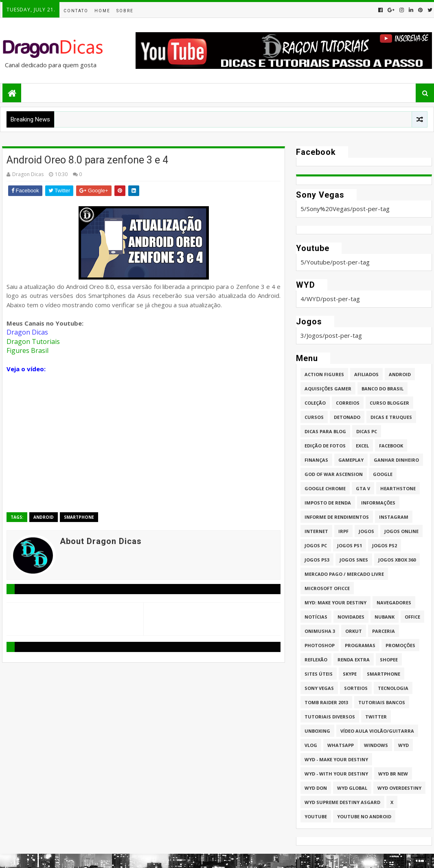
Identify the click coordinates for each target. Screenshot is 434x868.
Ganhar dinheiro (396, 460)
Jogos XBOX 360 (397, 560)
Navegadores (394, 603)
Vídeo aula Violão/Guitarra (377, 731)
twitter (376, 717)
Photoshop (320, 645)
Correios (348, 403)
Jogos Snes (354, 560)
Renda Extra (354, 660)
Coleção (315, 403)
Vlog (311, 745)
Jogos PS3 (317, 560)
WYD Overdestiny (399, 788)
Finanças (316, 460)
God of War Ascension (334, 474)
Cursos (314, 417)
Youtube (316, 816)
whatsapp (341, 745)
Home (102, 11)
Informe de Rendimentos (337, 517)
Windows (376, 745)
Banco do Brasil (382, 389)
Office (412, 617)
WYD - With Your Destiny (336, 774)
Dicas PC (367, 431)
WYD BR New (393, 774)
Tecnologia (393, 688)
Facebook (391, 446)
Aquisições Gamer (328, 389)
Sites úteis (319, 674)
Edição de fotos (325, 446)
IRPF (343, 531)
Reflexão (316, 660)
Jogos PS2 (385, 545)
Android (44, 517)
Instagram (394, 517)
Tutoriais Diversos (330, 717)
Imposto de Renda (328, 503)
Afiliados (366, 374)
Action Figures (324, 374)
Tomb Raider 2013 (326, 702)
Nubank (385, 617)
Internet (316, 531)
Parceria (384, 631)
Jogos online (401, 531)
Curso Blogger (389, 403)
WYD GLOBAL (352, 788)
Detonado (347, 417)
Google (383, 474)
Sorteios (356, 688)
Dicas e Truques (391, 417)
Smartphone (79, 517)
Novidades (351, 617)
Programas (360, 645)
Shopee (389, 660)
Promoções (400, 645)
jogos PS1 (350, 545)
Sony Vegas (319, 688)
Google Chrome (325, 488)
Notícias (316, 617)
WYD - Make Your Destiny (336, 759)
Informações (378, 503)
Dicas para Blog (325, 431)
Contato (76, 11)
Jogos (366, 531)
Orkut (354, 631)
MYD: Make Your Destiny (335, 603)
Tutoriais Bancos (382, 702)
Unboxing (317, 731)
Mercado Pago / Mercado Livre (344, 574)
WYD (403, 745)
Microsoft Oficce (327, 588)
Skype (350, 674)
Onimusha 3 (320, 631)
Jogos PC (316, 545)
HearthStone (398, 488)
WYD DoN (316, 788)
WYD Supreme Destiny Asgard (342, 802)
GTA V (363, 488)
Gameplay (351, 460)
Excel (362, 446)
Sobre (125, 11)
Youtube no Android (364, 816)
